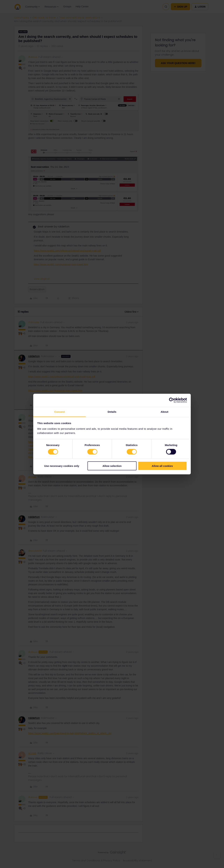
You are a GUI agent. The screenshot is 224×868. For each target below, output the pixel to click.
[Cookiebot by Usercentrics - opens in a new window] (172, 400)
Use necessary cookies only (62, 466)
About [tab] (164, 412)
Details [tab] (112, 412)
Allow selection (112, 466)
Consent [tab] (60, 412)
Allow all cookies (162, 466)
